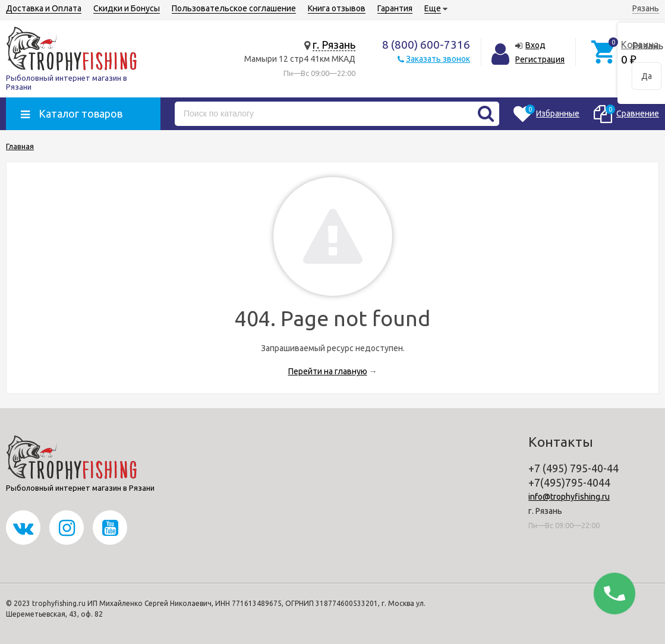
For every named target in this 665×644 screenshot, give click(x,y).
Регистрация (540, 59)
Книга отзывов (337, 8)
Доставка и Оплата (44, 8)
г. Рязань (334, 45)
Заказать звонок (438, 59)
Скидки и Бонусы (127, 8)
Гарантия (395, 8)
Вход (535, 45)
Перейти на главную (328, 371)
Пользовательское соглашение (234, 8)
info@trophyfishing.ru (569, 497)
